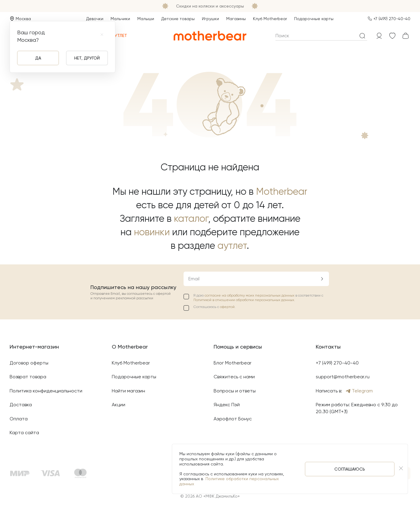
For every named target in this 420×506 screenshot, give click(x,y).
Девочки (95, 19)
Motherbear (282, 192)
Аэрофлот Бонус (233, 419)
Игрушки (210, 19)
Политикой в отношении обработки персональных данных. (244, 300)
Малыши (146, 19)
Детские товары (178, 19)
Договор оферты (29, 363)
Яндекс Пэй (227, 405)
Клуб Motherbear (270, 19)
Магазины (236, 19)
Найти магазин (128, 391)
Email (194, 279)
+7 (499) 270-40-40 (392, 19)
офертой (227, 307)
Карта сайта (24, 433)
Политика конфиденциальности (46, 391)
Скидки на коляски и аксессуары (210, 6)
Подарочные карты (314, 19)
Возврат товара (28, 377)
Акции (119, 405)
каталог (191, 219)
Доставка (21, 405)
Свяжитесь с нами (234, 377)
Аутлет (116, 36)
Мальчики (120, 19)
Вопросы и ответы (235, 391)
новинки (152, 232)
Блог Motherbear (233, 363)
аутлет (232, 246)
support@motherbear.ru (343, 377)
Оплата (19, 419)
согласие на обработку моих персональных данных (250, 295)
